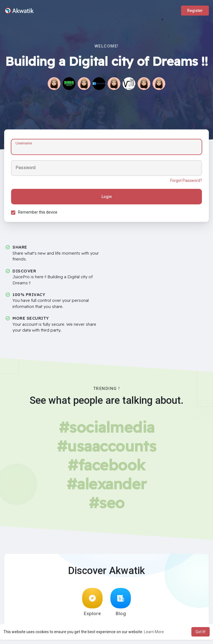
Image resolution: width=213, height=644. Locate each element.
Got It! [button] (201, 632)
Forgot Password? (186, 181)
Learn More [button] (154, 632)
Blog (121, 602)
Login (107, 197)
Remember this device (38, 212)
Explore (92, 602)
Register (195, 11)
